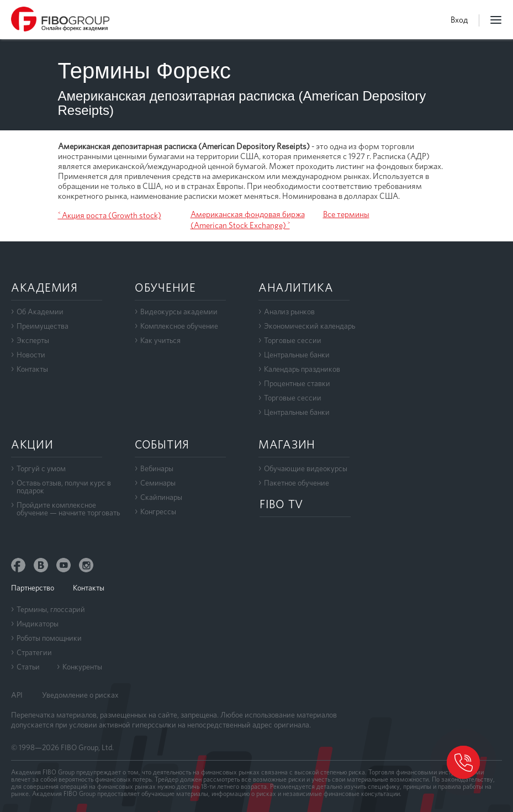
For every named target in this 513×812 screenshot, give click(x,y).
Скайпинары (161, 497)
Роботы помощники (49, 638)
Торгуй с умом (41, 468)
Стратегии (34, 652)
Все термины (346, 214)
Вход (459, 20)
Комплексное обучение (179, 326)
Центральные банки (297, 355)
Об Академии (40, 312)
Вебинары (157, 468)
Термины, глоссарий (51, 609)
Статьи (28, 667)
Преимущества (43, 326)
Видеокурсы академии (179, 312)
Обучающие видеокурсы (306, 468)
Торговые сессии (293, 340)
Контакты (32, 369)
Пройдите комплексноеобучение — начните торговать (68, 509)
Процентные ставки (297, 383)
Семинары (158, 483)
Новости (31, 355)
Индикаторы (38, 624)
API (17, 695)
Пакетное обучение (297, 483)
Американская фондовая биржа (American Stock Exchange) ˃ (248, 220)
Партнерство (33, 588)
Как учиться (160, 340)
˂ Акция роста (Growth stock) (110, 215)
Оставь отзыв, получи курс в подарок (64, 487)
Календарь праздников (302, 369)
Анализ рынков (289, 312)
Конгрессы (158, 512)
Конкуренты (82, 667)
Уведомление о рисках (80, 695)
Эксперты (33, 340)
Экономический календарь (310, 326)
